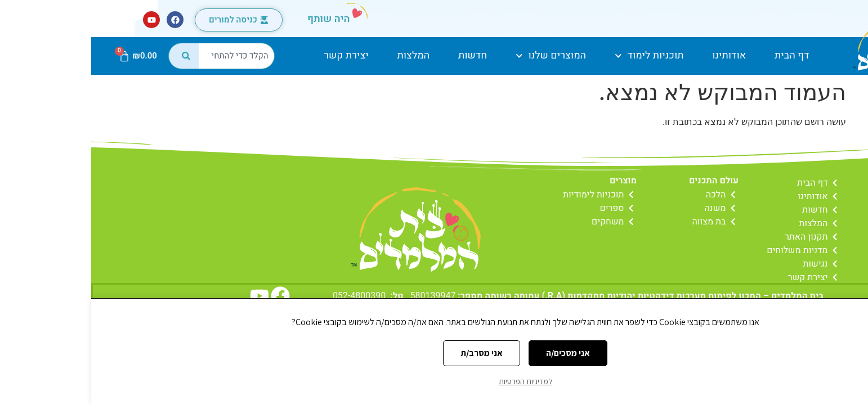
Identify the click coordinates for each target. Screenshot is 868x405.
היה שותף (238, 19)
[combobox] (146, 56)
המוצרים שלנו (460, 56)
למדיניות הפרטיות (434, 381)
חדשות (381, 55)
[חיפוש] (92, 56)
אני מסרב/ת (390, 353)
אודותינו (638, 55)
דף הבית (701, 55)
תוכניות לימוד (558, 56)
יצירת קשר (255, 55)
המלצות (323, 55)
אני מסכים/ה (477, 353)
